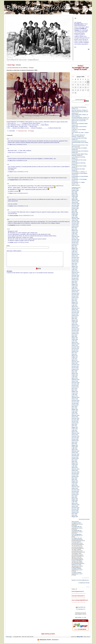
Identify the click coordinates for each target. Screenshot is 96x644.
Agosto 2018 (75, 378)
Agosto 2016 (75, 342)
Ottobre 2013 (75, 292)
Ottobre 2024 (75, 488)
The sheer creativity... (77, 550)
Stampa (31, 131)
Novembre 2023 (75, 472)
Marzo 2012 (74, 263)
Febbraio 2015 (75, 316)
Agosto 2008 (75, 199)
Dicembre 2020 (75, 420)
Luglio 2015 (74, 323)
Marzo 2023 (74, 460)
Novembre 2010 (75, 240)
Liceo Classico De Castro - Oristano (80, 133)
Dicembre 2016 (75, 348)
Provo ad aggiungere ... (77, 534)
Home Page (11, 65)
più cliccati (87, 519)
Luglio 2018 (74, 377)
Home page (9, 637)
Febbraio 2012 (75, 262)
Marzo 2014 (74, 299)
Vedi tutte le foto (21, 131)
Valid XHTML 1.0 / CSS (81, 617)
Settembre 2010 (75, 237)
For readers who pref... (77, 538)
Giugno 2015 (75, 321)
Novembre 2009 (75, 222)
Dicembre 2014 (75, 313)
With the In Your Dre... (77, 557)
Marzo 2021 (74, 424)
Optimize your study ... (77, 565)
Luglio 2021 (74, 430)
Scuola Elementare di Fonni (78, 141)
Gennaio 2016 (75, 332)
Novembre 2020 (75, 418)
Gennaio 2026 (75, 511)
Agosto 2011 (75, 253)
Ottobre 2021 (75, 435)
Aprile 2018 (74, 372)
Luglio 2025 (74, 502)
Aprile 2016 (74, 336)
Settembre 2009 (75, 219)
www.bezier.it (55, 640)
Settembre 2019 (75, 397)
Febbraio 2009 (75, 208)
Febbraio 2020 (75, 405)
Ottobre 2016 (75, 345)
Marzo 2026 (74, 514)
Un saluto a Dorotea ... (77, 569)
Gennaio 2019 (75, 386)
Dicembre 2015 (75, 330)
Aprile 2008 (74, 193)
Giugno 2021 (75, 429)
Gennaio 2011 (75, 242)
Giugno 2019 (75, 393)
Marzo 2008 (74, 192)
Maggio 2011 (75, 248)
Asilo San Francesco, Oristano (79, 110)
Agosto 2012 (75, 271)
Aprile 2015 (74, 318)
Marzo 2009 (74, 210)
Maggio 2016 (75, 338)
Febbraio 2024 (75, 476)
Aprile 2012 (74, 265)
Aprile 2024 (74, 479)
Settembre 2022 (75, 451)
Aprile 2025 (74, 497)
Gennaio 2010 (75, 225)
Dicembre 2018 (75, 384)
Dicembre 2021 (75, 438)
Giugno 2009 (75, 214)
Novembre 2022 (75, 454)
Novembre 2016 (75, 347)
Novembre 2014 (75, 311)
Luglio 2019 (74, 394)
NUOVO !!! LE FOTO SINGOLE (79, 580)
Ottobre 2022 (75, 453)
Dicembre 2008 (75, 205)
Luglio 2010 (74, 234)
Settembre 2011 (75, 254)
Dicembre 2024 (75, 491)
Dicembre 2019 (75, 402)
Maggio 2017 (75, 356)
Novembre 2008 (75, 204)
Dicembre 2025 (75, 509)
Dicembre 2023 (75, 473)
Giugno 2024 (75, 482)
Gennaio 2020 (75, 403)
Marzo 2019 (74, 389)
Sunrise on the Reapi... (77, 561)
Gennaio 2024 (75, 475)
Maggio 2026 (75, 517)
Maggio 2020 (75, 409)
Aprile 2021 (74, 426)
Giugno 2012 (75, 268)
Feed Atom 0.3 (81, 609)
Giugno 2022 (75, 447)
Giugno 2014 (75, 304)
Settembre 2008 (75, 201)
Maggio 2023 (75, 463)
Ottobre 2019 (75, 399)
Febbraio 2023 (75, 459)
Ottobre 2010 (75, 238)
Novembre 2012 (75, 275)
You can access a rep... (77, 546)
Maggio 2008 (75, 195)
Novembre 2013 (75, 293)
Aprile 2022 (74, 444)
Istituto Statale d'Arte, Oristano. (79, 115)
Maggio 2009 (75, 213)
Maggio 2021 (75, 427)
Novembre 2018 (75, 383)
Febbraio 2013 (75, 280)
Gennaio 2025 (75, 493)
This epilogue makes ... (77, 553)
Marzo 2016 (74, 335)
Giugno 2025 (75, 500)
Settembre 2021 (75, 433)
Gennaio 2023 (75, 457)
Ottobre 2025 (75, 506)
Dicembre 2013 (75, 295)
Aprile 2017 (74, 354)
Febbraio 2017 (75, 351)
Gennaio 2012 (75, 260)
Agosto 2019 (75, 396)
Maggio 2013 (75, 284)
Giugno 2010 (75, 232)
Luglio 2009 (74, 216)
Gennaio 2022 (75, 439)
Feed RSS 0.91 (81, 607)
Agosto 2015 (75, 324)
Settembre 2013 (75, 290)
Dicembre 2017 (75, 366)
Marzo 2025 (74, 496)
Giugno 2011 (75, 250)
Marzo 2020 (74, 406)
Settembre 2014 (75, 308)
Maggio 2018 (75, 374)
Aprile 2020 (74, 408)
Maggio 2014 (75, 302)
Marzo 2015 (74, 317)
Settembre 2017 (75, 362)
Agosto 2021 (75, 432)
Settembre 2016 (75, 344)
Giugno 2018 (75, 375)
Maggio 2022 (75, 445)
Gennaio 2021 (75, 421)
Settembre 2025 (75, 505)
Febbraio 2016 (75, 333)
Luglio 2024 (74, 484)
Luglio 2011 (74, 251)
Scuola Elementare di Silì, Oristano (80, 142)
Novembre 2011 (75, 257)
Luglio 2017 (74, 359)
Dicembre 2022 (75, 456)
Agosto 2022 (75, 450)
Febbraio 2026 (75, 512)
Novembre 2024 (75, 490)
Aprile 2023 (74, 462)
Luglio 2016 (74, 341)
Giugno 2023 (75, 465)
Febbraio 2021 (75, 423)
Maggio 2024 (75, 481)
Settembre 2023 (75, 469)
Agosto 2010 (75, 235)
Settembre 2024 (75, 487)
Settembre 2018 (75, 380)
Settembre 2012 (75, 272)
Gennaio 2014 (75, 296)
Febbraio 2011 (75, 244)
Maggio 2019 (75, 391)
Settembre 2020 (75, 415)
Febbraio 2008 (75, 190)
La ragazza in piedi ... (77, 523)
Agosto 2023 (75, 467)
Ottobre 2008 (75, 202)
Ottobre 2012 (75, 274)
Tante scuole (75, 185)
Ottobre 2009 (75, 220)
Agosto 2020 (75, 414)
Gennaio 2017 (75, 350)
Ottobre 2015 (75, 327)
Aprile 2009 (74, 211)
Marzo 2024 (74, 478)
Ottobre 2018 (75, 381)
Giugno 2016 (75, 339)
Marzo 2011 (74, 245)
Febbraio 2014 (75, 298)
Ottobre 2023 (75, 470)
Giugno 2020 (75, 411)
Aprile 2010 (74, 229)
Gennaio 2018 (75, 368)
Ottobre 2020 (75, 417)
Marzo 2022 (74, 442)
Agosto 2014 (75, 307)
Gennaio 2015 (75, 314)
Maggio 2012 (75, 266)
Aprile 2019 (74, 390)
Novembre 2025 (75, 508)
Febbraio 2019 (75, 387)
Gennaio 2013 (75, 278)
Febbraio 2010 (75, 226)
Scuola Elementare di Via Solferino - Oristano (21, 68)
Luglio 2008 (74, 198)
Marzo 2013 (74, 281)
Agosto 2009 (75, 217)
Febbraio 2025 (75, 494)
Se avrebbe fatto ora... (77, 527)
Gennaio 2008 (75, 189)
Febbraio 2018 (75, 369)
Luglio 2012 (74, 269)
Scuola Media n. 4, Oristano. (78, 172)
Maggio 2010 (75, 231)
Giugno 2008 (75, 196)
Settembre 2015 (75, 326)
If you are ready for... (77, 542)
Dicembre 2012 (75, 277)
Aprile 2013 (74, 283)
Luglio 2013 (74, 287)
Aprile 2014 (74, 301)
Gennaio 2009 (75, 207)
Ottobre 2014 (75, 310)
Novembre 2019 (75, 400)
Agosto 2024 (75, 485)
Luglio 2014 (74, 305)
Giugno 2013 (75, 286)
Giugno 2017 (75, 357)
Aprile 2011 (74, 247)
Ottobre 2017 (75, 363)
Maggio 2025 (75, 499)
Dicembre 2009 (75, 223)
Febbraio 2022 (75, 441)
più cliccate (87, 583)
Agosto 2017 (75, 360)
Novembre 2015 (75, 329)
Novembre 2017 (75, 365)
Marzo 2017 (74, 353)
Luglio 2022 (74, 448)
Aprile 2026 (74, 515)
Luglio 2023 (74, 466)
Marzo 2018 (74, 371)
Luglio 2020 (74, 412)
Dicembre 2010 (75, 241)
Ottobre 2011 (75, 256)
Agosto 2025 (75, 503)
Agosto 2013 (75, 289)
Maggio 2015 (75, 320)
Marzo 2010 (74, 228)
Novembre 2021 (75, 436)
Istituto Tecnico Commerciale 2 (79, 119)
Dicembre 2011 (75, 259)
